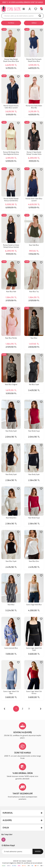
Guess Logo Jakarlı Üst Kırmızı (34, 692)
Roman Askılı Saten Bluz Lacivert (34, 200)
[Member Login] (30, 9)
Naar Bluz (34, 338)
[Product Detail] (4, 29)
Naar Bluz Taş (34, 292)
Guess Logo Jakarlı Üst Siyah (34, 649)
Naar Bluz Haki (11, 292)
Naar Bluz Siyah (11, 561)
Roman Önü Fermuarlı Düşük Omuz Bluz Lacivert (34, 60)
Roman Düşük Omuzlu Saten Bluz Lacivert (11, 107)
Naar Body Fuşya (34, 431)
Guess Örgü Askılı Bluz (34, 605)
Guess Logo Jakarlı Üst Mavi (11, 692)
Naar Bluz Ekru (34, 561)
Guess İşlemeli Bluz (11, 648)
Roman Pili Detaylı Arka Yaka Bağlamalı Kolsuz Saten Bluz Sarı (11, 153)
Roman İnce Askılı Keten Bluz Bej (34, 107)
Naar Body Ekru (11, 518)
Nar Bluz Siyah (34, 385)
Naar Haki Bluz (34, 245)
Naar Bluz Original (11, 385)
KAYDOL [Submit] (38, 851)
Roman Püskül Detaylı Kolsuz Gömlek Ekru (11, 200)
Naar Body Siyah (11, 431)
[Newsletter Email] (22, 851)
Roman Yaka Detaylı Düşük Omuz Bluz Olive (11, 60)
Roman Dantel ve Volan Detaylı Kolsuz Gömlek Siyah (11, 246)
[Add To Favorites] (18, 30)
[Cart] (42, 9)
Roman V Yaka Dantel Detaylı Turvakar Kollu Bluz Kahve (34, 153)
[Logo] (11, 9)
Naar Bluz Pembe (11, 338)
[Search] (22, 16)
